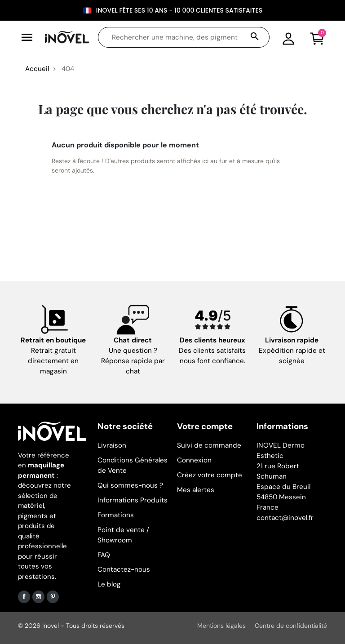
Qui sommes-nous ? (130, 485)
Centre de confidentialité (291, 626)
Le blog (109, 584)
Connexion (194, 460)
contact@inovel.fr (285, 518)
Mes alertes (196, 490)
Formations (116, 515)
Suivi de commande (209, 445)
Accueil (37, 69)
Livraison (112, 445)
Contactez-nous (124, 569)
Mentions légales (221, 626)
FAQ (104, 555)
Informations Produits (133, 500)
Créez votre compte (210, 475)
